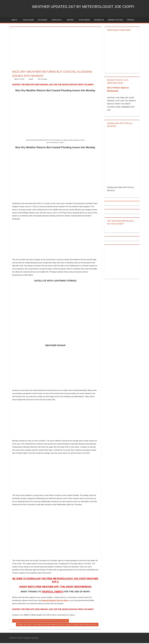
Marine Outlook (115, 21)
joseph (31, 80)
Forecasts (58, 21)
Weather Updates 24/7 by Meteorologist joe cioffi (85, 7)
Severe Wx (99, 21)
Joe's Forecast (42, 80)
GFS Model (43, 21)
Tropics (131, 21)
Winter (71, 21)
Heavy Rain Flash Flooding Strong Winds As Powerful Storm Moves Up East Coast (41, 622)
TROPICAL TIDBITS (52, 592)
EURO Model (85, 21)
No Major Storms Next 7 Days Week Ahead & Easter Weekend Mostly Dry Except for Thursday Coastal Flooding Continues (56, 626)
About (15, 21)
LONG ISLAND (28, 21)
